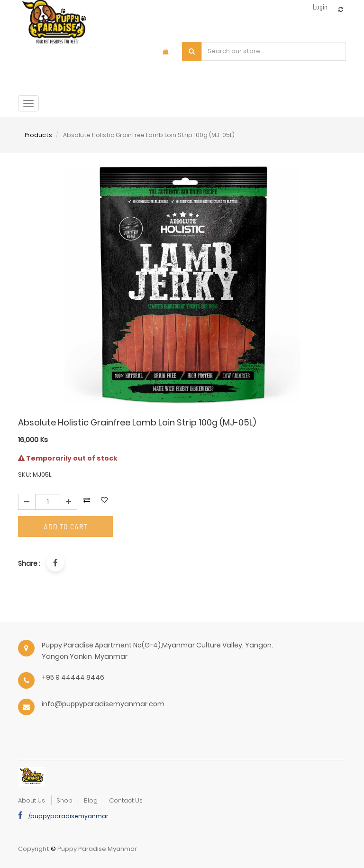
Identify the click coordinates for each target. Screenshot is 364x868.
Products (38, 135)
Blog (91, 800)
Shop (64, 800)
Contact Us (126, 800)
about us (32, 800)
